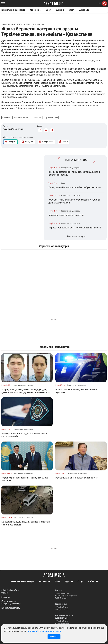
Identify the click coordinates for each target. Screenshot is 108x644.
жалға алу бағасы (21, 118)
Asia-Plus (29, 64)
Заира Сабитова (13, 129)
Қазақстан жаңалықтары (13, 10)
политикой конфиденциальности (44, 631)
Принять (54, 637)
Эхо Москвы (35, 10)
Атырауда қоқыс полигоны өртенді (66, 215)
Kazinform (66, 64)
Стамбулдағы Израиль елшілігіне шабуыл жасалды (75, 187)
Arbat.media (71, 55)
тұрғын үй (37, 118)
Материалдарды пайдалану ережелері (11, 602)
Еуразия (60, 10)
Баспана (6, 118)
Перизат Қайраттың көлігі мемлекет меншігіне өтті (75, 228)
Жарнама (6, 597)
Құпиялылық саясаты (11, 608)
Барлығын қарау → (76, 236)
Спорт (71, 10)
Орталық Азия (51, 118)
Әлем (49, 10)
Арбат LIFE (84, 10)
